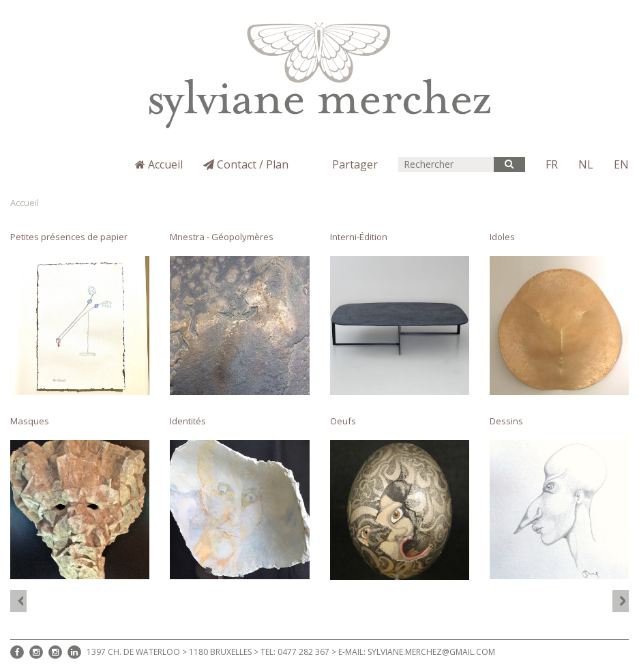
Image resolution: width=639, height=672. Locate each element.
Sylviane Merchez (63, 175)
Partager (355, 164)
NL (586, 164)
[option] (319, 406)
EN (621, 164)
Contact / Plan (246, 164)
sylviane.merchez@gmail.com (431, 652)
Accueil (159, 164)
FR (552, 164)
